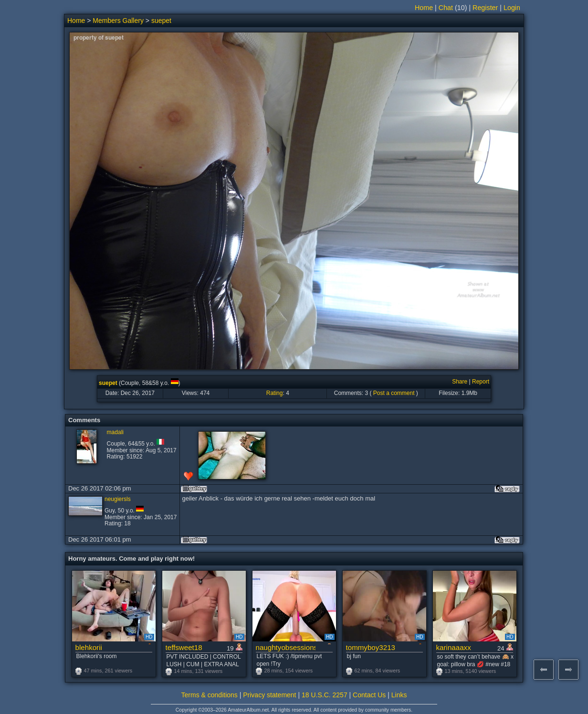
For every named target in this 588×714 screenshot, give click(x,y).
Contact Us (369, 695)
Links (399, 695)
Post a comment (394, 393)
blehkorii (89, 647)
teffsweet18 (184, 647)
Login (512, 8)
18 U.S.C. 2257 (325, 695)
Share (460, 382)
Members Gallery (118, 21)
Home (424, 8)
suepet (161, 21)
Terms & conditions (210, 695)
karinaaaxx (454, 647)
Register (485, 8)
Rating (275, 393)
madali (115, 432)
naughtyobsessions (286, 647)
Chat (446, 8)
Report (481, 382)
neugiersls (118, 499)
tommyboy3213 (371, 647)
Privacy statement (269, 695)
